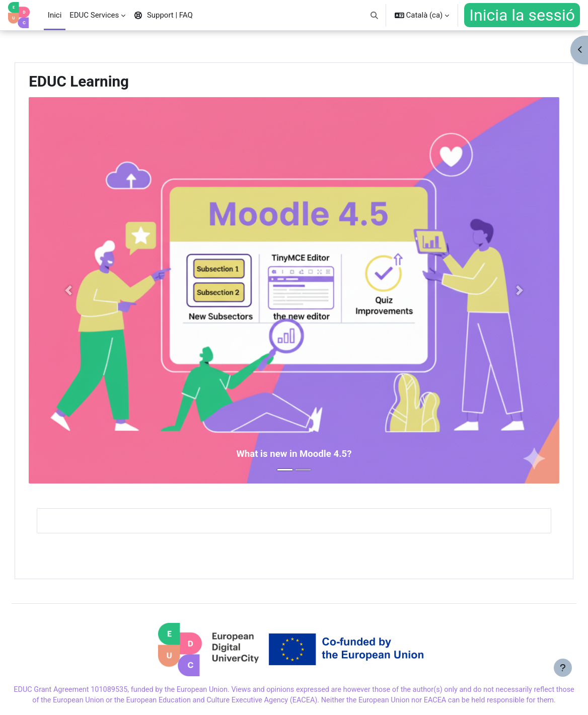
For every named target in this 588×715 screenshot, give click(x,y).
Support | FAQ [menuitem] (163, 15)
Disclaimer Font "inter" (282, 701)
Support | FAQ (93, 701)
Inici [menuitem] (55, 15)
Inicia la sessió (522, 15)
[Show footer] (563, 690)
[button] (374, 15)
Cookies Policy (152, 701)
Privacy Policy (210, 701)
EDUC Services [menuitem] (94, 15)
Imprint (48, 701)
